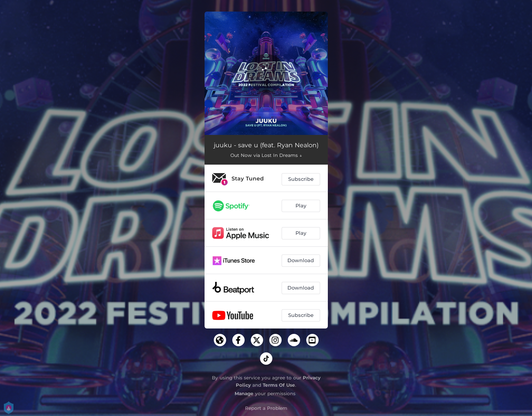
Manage (244, 393)
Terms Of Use (279, 385)
